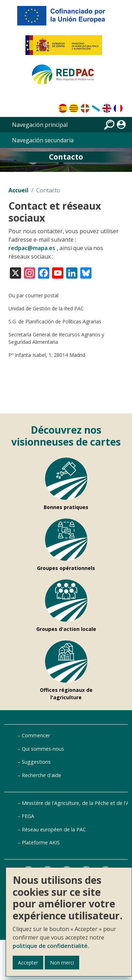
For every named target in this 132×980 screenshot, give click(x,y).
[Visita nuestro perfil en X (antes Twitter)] (15, 272)
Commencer (36, 735)
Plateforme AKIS (41, 842)
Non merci (62, 963)
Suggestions (36, 762)
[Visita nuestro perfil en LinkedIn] (72, 272)
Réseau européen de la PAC (54, 829)
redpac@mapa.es (32, 248)
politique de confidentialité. (51, 946)
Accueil (18, 190)
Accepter (28, 963)
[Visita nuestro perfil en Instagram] (30, 272)
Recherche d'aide (42, 775)
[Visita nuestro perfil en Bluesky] (86, 272)
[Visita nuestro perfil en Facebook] (44, 272)
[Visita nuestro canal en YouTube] (58, 272)
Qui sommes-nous (43, 749)
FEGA (28, 816)
